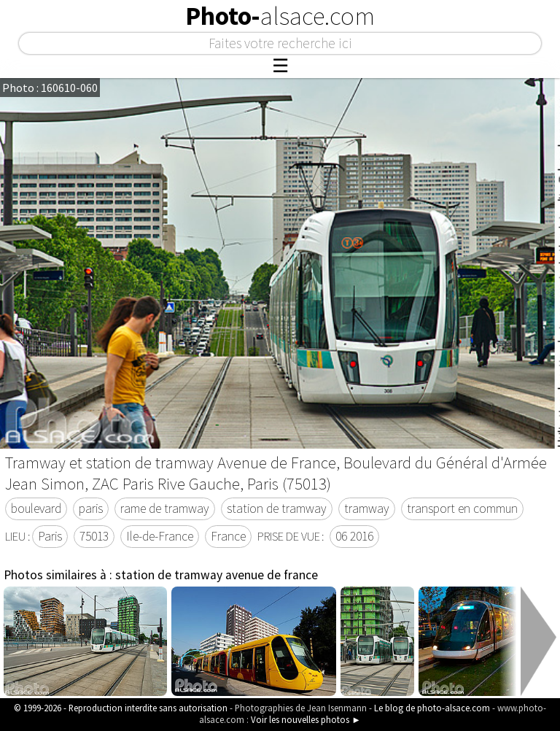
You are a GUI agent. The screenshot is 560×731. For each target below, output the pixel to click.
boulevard (36, 508)
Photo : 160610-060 (50, 88)
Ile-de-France (160, 536)
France (228, 536)
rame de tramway (165, 508)
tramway (367, 508)
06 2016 (354, 536)
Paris (50, 536)
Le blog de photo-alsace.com (432, 708)
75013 (94, 536)
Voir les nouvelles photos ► (306, 719)
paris (91, 508)
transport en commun (462, 508)
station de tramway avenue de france (217, 575)
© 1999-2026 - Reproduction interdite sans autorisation (121, 708)
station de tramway (277, 508)
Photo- (280, 16)
